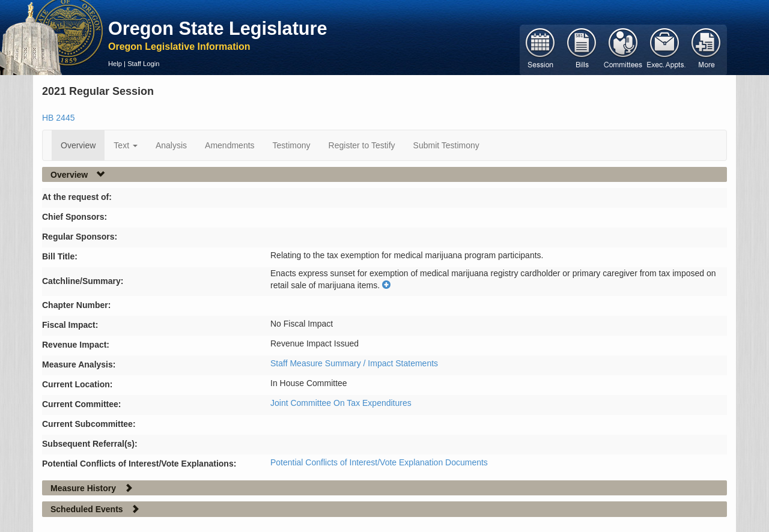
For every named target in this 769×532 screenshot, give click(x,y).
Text (126, 145)
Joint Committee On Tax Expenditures (341, 403)
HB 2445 (58, 118)
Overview (78, 145)
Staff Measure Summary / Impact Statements (354, 363)
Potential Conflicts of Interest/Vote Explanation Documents (379, 462)
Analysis (171, 145)
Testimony (292, 145)
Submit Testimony (446, 145)
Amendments (229, 145)
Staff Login (143, 64)
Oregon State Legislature (218, 28)
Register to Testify (362, 145)
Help (115, 64)
